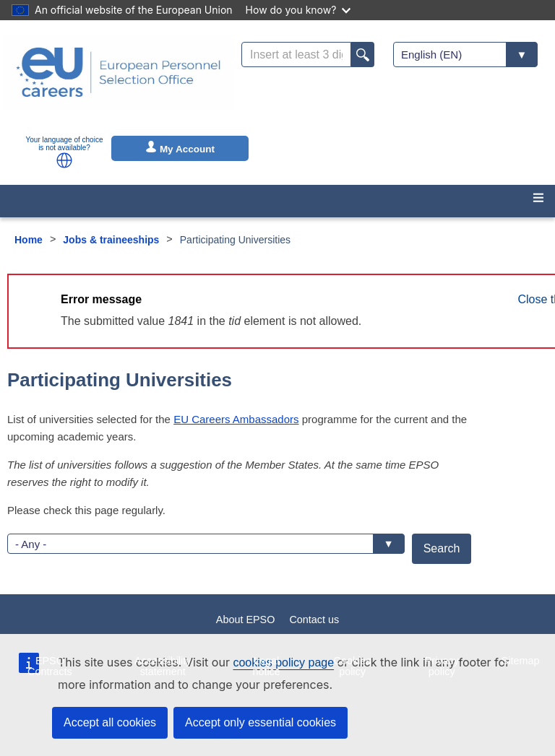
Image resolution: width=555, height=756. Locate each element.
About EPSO (246, 620)
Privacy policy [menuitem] (442, 666)
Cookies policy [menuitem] (353, 666)
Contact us (314, 620)
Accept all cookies (110, 722)
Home (29, 240)
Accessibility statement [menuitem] (163, 666)
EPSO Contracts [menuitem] (50, 666)
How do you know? (298, 10)
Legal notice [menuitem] (266, 666)
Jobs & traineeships (111, 240)
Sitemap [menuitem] (521, 661)
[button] (64, 160)
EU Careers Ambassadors (236, 419)
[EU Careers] (119, 82)
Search (442, 548)
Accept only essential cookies (261, 722)
